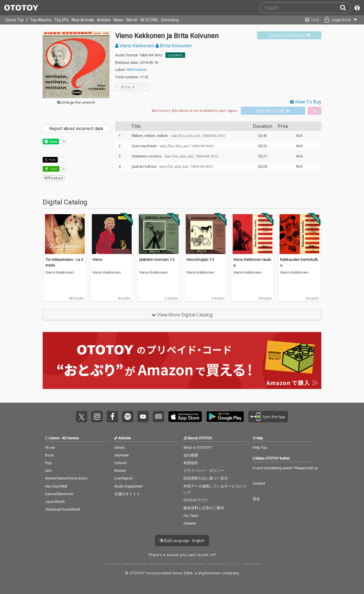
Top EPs (62, 20)
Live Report (124, 478)
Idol (48, 471)
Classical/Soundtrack (63, 509)
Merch (132, 20)
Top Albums (41, 20)
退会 (256, 499)
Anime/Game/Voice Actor (66, 478)
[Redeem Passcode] (356, 8)
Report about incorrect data (76, 129)
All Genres (70, 438)
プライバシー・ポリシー (204, 471)
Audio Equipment (129, 486)
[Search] (345, 8)
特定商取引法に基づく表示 (206, 478)
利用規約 (191, 463)
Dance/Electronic (59, 494)
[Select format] (195, 111)
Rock (49, 455)
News (118, 20)
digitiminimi (209, 573)
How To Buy (306, 102)
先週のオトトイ (127, 494)
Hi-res (50, 447)
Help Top (260, 447)
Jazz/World (55, 502)
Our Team (191, 516)
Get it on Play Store (225, 417)
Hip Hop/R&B (56, 486)
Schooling (170, 20)
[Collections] (311, 20)
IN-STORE (149, 20)
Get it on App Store (185, 417)
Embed (54, 178)
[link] (289, 35)
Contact (259, 483)
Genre (54, 438)
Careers (190, 523)
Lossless (175, 55)
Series (119, 447)
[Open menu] (340, 20)
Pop (48, 463)
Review (120, 471)
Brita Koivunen (174, 46)
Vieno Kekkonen (135, 46)
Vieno (97, 259)
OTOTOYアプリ (196, 500)
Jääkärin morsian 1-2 (157, 259)
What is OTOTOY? (198, 447)
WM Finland (136, 69)
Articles (104, 20)
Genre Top (15, 20)
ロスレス (126, 87)
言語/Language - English (182, 540)
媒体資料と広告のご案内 (204, 508)
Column (121, 463)
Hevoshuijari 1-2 (200, 259)
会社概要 (191, 455)
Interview (122, 455)
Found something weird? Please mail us (285, 468)
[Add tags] (144, 87)
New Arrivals (83, 20)
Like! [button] (53, 169)
